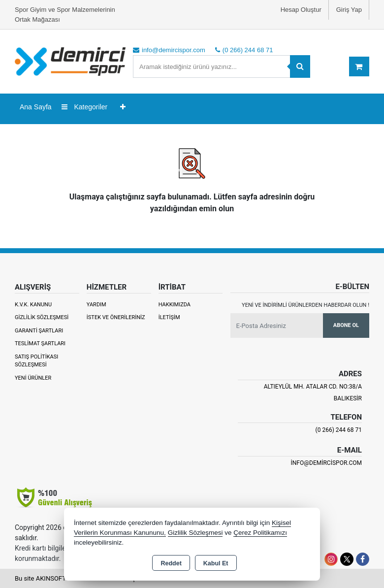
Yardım (96, 305)
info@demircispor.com (326, 463)
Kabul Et (216, 563)
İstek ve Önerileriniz (116, 317)
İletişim (169, 317)
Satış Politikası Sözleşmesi (36, 361)
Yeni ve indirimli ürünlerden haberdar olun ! (305, 305)
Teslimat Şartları (40, 343)
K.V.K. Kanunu (33, 305)
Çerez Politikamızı (260, 533)
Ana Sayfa (36, 107)
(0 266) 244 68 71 (339, 430)
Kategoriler (85, 107)
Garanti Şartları (39, 331)
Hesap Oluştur (301, 10)
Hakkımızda (175, 305)
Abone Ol (346, 325)
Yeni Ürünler (33, 378)
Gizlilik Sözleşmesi (42, 317)
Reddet (171, 563)
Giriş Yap (349, 10)
